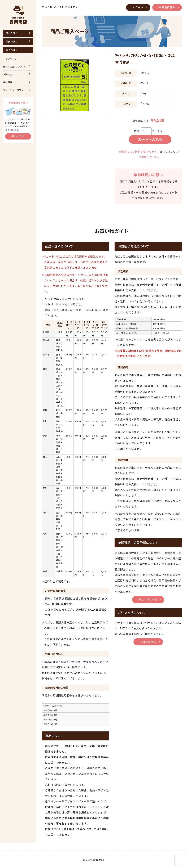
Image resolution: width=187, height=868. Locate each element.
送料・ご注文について (14, 67)
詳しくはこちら (169, 152)
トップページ (10, 59)
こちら (168, 192)
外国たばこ (12, 41)
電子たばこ (12, 50)
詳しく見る (18, 136)
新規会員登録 (167, 7)
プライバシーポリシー (14, 90)
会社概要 (8, 82)
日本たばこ (12, 33)
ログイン (137, 7)
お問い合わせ (10, 74)
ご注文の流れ (148, 642)
